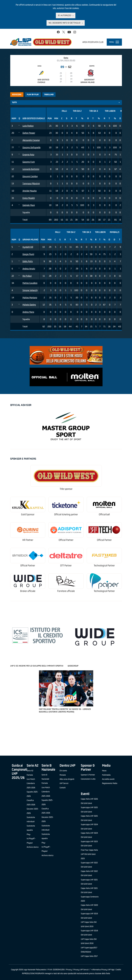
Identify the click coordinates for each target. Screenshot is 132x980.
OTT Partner (66, 566)
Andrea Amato (29, 269)
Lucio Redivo (28, 126)
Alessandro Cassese (31, 140)
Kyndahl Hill (28, 247)
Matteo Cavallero (30, 283)
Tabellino (49, 94)
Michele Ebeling (29, 305)
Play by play (33, 94)
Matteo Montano (30, 297)
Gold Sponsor (28, 514)
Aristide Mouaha (30, 191)
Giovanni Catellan (30, 176)
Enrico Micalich (29, 198)
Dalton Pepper (29, 133)
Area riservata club (93, 42)
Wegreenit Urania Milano (87, 81)
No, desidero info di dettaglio (64, 23)
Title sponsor (66, 489)
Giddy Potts (28, 261)
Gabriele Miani (29, 205)
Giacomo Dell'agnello (31, 147)
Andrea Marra (28, 312)
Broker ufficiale (28, 591)
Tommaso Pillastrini (31, 183)
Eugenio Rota (28, 155)
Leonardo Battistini (31, 169)
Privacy (69, 970)
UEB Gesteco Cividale (43, 81)
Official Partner (66, 540)
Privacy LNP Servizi (81, 970)
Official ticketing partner (66, 514)
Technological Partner (104, 566)
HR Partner (28, 540)
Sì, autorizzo (65, 15)
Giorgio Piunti (28, 254)
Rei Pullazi (27, 276)
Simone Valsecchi (30, 290)
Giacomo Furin (29, 162)
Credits (118, 970)
